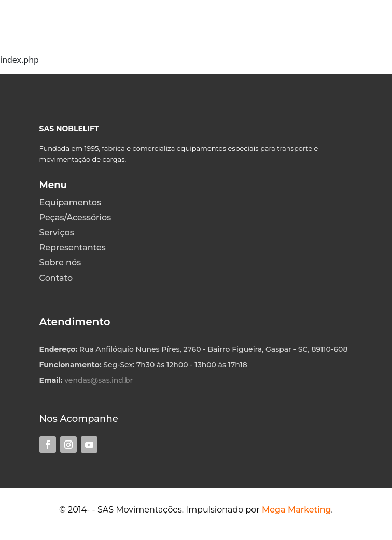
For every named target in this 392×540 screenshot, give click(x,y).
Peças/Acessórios (75, 217)
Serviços (57, 232)
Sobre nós (60, 262)
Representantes (73, 247)
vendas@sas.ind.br (99, 380)
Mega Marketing (297, 510)
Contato (56, 278)
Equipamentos (70, 202)
